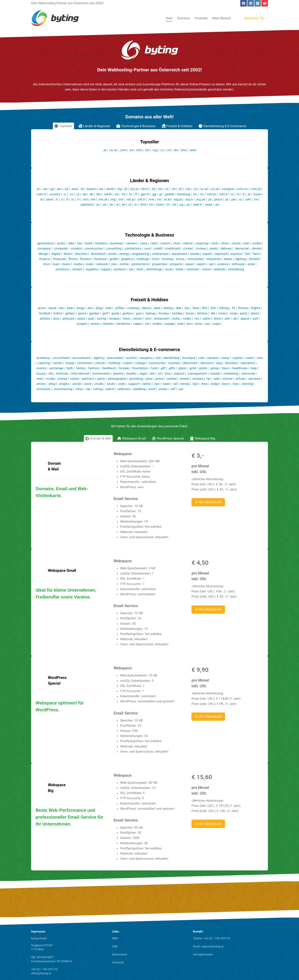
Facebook (118, 962)
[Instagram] (258, 3)
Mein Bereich (222, 18)
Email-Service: (126, 606)
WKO (115, 938)
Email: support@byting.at (208, 946)
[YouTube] (265, 3)
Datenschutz (120, 954)
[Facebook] (244, 3)
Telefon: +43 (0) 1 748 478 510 (211, 938)
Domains (184, 18)
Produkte (201, 18)
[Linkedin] (251, 3)
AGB (115, 946)
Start (169, 18)
